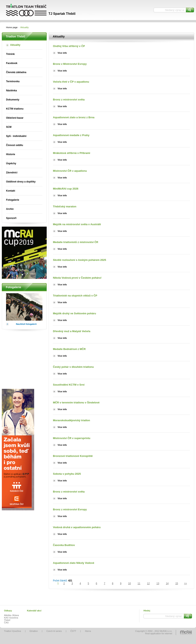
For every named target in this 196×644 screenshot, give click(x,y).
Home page (12, 27)
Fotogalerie (13, 200)
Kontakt (11, 191)
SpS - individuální (16, 136)
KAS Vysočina (11, 618)
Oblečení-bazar (15, 118)
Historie (11, 154)
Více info (62, 53)
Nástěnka (11, 91)
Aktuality (15, 45)
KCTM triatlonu (15, 109)
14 (167, 583)
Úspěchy (11, 163)
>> (185, 583)
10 (129, 583)
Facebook (12, 63)
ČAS (6, 623)
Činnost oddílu (15, 145)
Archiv (10, 209)
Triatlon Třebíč (37, 10)
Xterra (88, 631)
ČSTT (73, 631)
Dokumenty (13, 100)
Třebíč (7, 620)
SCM (9, 127)
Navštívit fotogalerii (26, 324)
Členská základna (16, 72)
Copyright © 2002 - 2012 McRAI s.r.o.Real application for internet (154, 632)
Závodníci (12, 173)
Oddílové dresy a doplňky (21, 182)
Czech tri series (54, 631)
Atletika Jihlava (11, 615)
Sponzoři (11, 218)
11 (139, 583)
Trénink (10, 54)
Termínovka (13, 81)
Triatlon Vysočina (13, 631)
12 (148, 583)
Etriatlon (34, 631)
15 (177, 583)
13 (158, 583)
